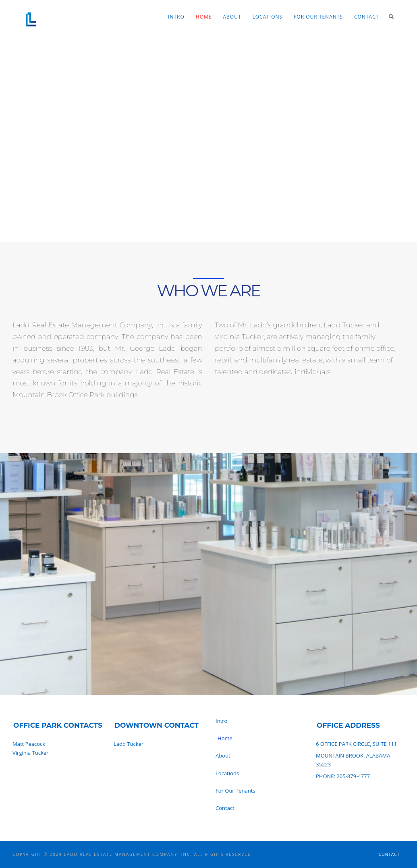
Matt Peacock (29, 744)
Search (391, 17)
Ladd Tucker (129, 744)
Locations (268, 17)
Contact (366, 17)
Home (204, 17)
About (232, 17)
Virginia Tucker (30, 753)
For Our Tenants (318, 17)
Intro (176, 17)
